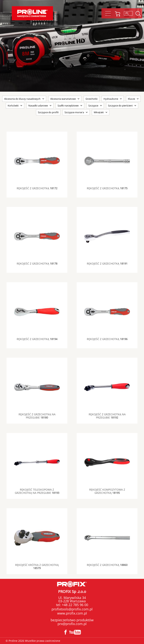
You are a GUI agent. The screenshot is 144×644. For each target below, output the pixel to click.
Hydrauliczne (111, 99)
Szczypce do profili (48, 112)
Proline (32, 13)
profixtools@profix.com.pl (72, 609)
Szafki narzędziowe (68, 106)
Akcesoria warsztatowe (63, 99)
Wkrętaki (99, 112)
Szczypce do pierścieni (120, 106)
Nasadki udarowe (38, 106)
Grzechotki (91, 99)
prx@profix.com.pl (72, 624)
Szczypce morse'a (74, 112)
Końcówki (13, 106)
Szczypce (93, 106)
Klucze (131, 99)
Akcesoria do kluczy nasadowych (22, 99)
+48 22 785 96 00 (75, 605)
